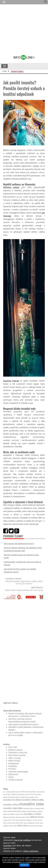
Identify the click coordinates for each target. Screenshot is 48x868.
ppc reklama (11, 814)
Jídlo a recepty (15, 758)
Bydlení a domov (15, 750)
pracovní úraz (20, 814)
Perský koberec (32, 811)
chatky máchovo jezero (13, 792)
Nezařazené (14, 763)
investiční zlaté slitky (13, 808)
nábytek (25, 811)
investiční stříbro (11, 805)
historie (5, 797)
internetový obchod (14, 797)
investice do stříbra (12, 800)
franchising (21, 794)
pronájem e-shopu (33, 814)
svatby (5, 820)
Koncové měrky (39, 808)
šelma (41, 826)
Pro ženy (12, 769)
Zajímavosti (13, 774)
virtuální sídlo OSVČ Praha (15, 823)
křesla (5, 811)
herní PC (28, 794)
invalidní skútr (24, 797)
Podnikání (13, 766)
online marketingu (31, 851)
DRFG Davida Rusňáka (28, 792)
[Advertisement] (24, 31)
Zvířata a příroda (15, 780)
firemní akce (7, 794)
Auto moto (13, 747)
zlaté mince (23, 826)
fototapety (14, 794)
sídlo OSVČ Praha (13, 820)
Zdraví (11, 777)
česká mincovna (33, 826)
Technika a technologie (18, 772)
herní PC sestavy (36, 794)
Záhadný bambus (17, 71)
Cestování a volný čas (18, 752)
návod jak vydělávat (23, 840)
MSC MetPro (18, 811)
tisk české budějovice (26, 820)
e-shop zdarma (40, 792)
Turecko (35, 820)
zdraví (11, 826)
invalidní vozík (33, 797)
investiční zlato (32, 804)
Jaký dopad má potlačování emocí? (19, 544)
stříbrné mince (37, 817)
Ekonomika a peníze (17, 755)
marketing (10, 811)
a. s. (4, 792)
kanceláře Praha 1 (29, 808)
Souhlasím (24, 865)
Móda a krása (14, 761)
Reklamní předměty (9, 817)
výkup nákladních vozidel (31, 823)
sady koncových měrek (23, 817)
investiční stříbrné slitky (33, 800)
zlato (15, 826)
